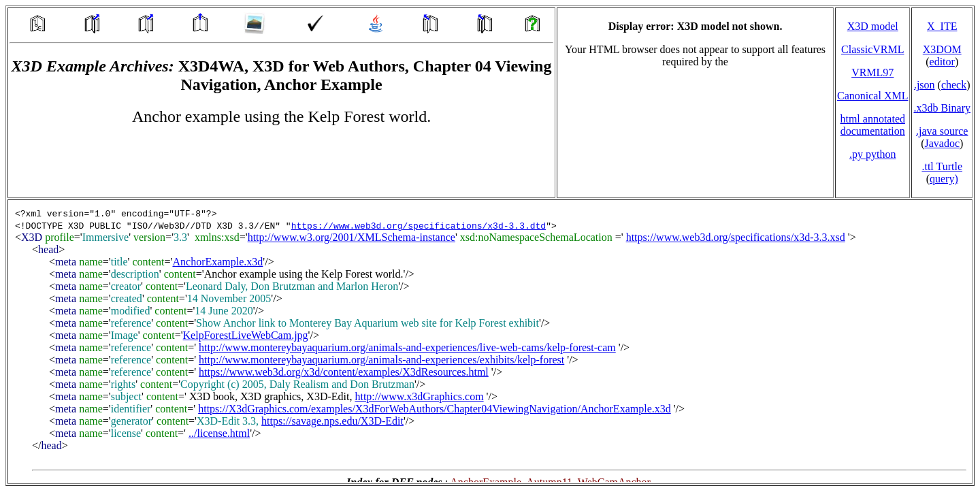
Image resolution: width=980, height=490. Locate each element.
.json (925, 85)
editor (942, 62)
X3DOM (942, 49)
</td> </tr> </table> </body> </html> (490, 342)
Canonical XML (872, 96)
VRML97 (872, 72)
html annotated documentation (872, 125)
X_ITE (942, 26)
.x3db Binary (942, 108)
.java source (942, 131)
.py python (872, 154)
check (954, 85)
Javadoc (942, 143)
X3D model (873, 26)
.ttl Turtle (942, 166)
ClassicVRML (872, 49)
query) (944, 179)
